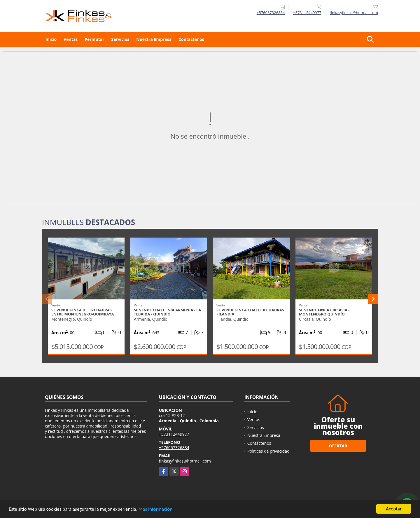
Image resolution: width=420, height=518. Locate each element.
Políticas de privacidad (268, 451)
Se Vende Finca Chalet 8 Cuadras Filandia (250, 312)
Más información (155, 509)
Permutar (94, 39)
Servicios (120, 39)
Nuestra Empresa (154, 39)
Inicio (51, 39)
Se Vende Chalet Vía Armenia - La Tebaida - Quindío (167, 312)
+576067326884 (271, 13)
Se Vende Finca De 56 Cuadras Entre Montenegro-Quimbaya (83, 312)
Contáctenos (191, 39)
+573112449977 (307, 13)
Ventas (71, 39)
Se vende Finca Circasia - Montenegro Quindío (324, 312)
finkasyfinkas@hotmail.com (185, 461)
